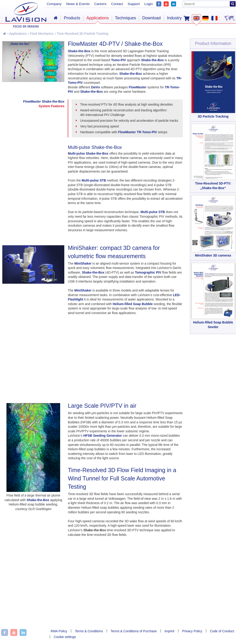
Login (149, 4)
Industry (174, 18)
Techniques (125, 18)
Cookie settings (65, 637)
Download (151, 18)
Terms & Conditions (89, 631)
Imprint (170, 631)
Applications (17, 34)
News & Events (78, 4)
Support (134, 4)
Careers (100, 4)
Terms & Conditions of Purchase (134, 631)
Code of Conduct (222, 631)
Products (72, 18)
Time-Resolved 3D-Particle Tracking (82, 34)
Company (54, 4)
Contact (117, 4)
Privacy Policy (192, 631)
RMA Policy (59, 631)
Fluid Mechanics (41, 34)
